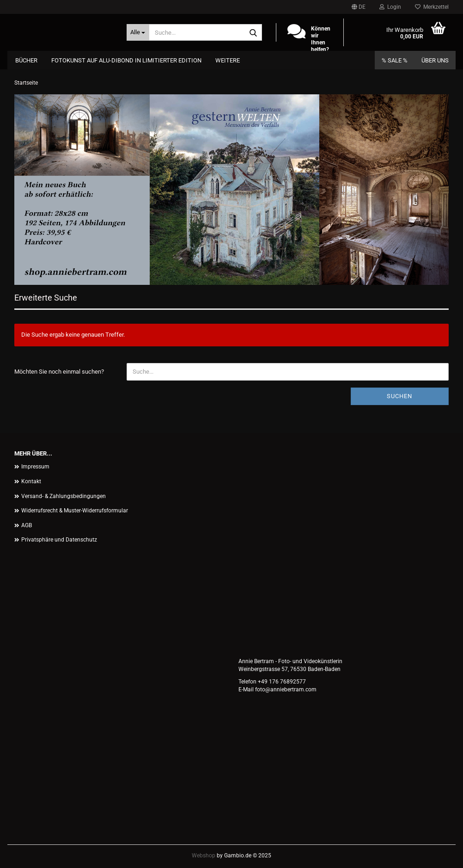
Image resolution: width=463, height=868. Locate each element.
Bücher (26, 60)
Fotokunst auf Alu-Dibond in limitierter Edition (126, 60)
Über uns (435, 60)
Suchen (399, 396)
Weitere (228, 60)
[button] (359, 7)
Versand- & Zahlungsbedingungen (64, 496)
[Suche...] (138, 32)
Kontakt (31, 481)
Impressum (35, 467)
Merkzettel (432, 7)
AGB (27, 525)
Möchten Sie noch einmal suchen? (59, 372)
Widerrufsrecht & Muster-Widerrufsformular (75, 511)
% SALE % (395, 60)
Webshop (204, 856)
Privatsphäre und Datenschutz (59, 540)
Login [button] (390, 7)
